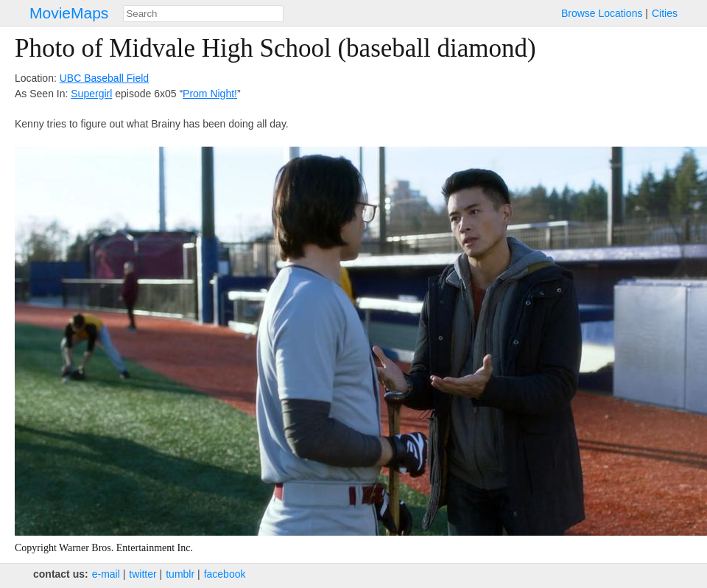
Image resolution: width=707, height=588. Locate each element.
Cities (665, 13)
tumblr (180, 574)
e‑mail (106, 574)
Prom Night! (210, 94)
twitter (143, 574)
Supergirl (91, 94)
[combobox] (203, 14)
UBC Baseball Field (104, 78)
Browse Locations (602, 13)
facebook (225, 574)
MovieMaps (69, 13)
